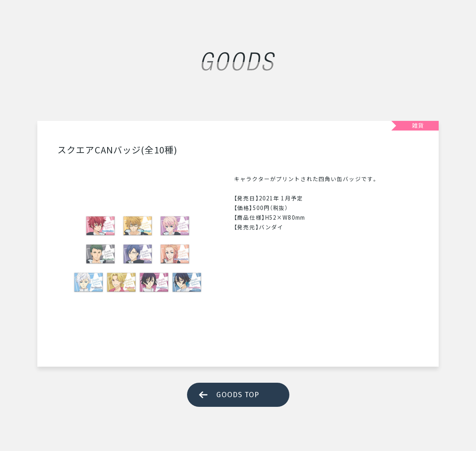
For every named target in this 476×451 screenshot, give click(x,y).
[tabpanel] (138, 254)
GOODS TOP (238, 395)
